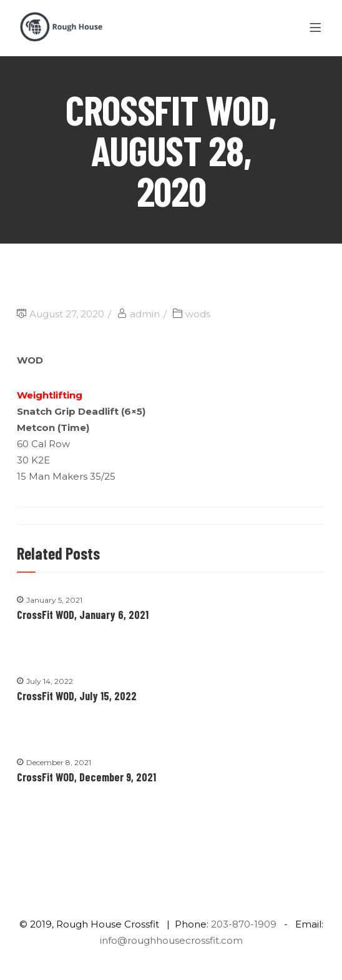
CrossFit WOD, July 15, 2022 (77, 696)
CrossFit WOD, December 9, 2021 (86, 777)
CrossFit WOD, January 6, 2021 (83, 615)
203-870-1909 (244, 924)
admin (145, 314)
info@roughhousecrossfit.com (171, 940)
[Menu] (317, 28)
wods (198, 314)
